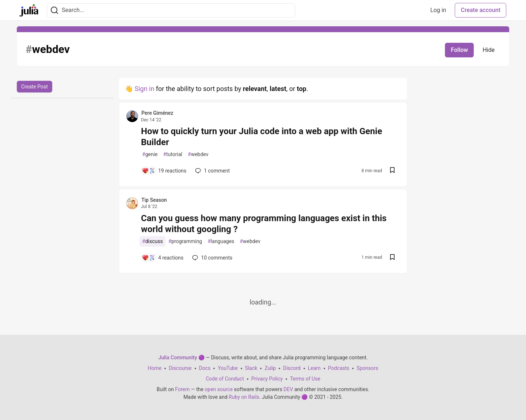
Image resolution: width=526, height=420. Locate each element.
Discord (292, 368)
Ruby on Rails (244, 397)
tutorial (173, 154)
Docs (205, 368)
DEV (288, 389)
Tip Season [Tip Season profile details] (154, 200)
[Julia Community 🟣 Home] (29, 10)
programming (185, 241)
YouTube (228, 368)
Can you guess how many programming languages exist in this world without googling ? (264, 224)
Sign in (144, 89)
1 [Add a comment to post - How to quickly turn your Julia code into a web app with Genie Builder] (212, 171)
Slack (251, 368)
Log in (438, 10)
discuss (153, 241)
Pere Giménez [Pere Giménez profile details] (157, 113)
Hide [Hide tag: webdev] (489, 50)
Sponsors (367, 368)
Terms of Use (305, 379)
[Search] (54, 10)
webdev (198, 154)
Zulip (270, 368)
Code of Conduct (225, 379)
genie (150, 154)
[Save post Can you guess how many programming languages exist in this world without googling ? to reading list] (392, 258)
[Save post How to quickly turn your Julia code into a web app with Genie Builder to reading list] (392, 171)
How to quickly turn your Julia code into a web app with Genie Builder (262, 137)
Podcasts (339, 368)
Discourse (180, 368)
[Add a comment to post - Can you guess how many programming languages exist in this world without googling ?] (163, 258)
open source (219, 389)
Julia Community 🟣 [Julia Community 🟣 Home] (181, 357)
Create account (481, 10)
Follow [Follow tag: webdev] (459, 50)
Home (155, 368)
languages (221, 241)
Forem (182, 389)
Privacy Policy (267, 379)
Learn (314, 368)
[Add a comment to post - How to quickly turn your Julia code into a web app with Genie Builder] (164, 171)
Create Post (35, 87)
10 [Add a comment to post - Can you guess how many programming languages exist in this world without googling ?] (211, 258)
